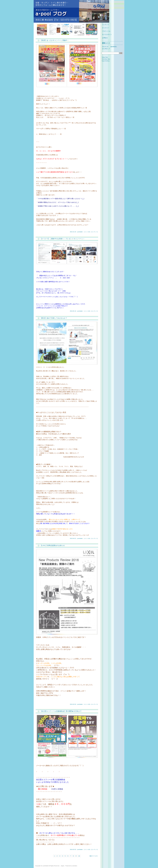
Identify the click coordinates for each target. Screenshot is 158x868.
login (63, 866)
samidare (75, 866)
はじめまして (106, 49)
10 (79, 856)
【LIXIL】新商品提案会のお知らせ (52, 545)
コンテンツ (94, 232)
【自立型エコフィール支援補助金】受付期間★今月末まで (61, 711)
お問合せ (105, 38)
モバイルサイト (107, 34)
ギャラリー (106, 28)
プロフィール (106, 31)
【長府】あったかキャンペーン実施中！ (55, 40)
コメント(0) (87, 232)
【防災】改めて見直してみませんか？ (54, 318)
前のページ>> (94, 856)
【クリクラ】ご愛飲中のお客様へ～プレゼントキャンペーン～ (62, 239)
